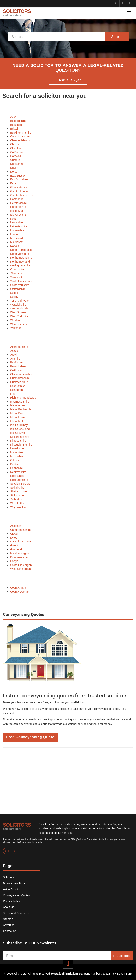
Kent (13, 219)
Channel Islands (20, 140)
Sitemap (8, 919)
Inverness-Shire (20, 402)
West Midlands (19, 308)
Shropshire (17, 273)
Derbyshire (17, 164)
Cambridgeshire (20, 136)
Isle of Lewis (18, 417)
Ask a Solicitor (12, 889)
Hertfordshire (18, 207)
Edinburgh (16, 390)
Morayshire (17, 456)
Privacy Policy (11, 901)
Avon (13, 117)
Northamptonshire (21, 258)
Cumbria (15, 160)
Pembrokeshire (19, 557)
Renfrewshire (18, 472)
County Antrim (19, 588)
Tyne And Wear (19, 301)
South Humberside (22, 281)
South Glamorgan (21, 565)
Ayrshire (15, 359)
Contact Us (10, 931)
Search (117, 37)
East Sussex (18, 176)
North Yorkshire (20, 254)
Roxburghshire (19, 480)
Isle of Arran (18, 405)
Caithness (16, 370)
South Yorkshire (20, 285)
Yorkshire (16, 328)
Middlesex (16, 242)
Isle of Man (17, 211)
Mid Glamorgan (20, 553)
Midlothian (16, 452)
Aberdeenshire (19, 347)
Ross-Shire (17, 476)
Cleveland (16, 148)
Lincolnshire (18, 230)
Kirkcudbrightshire (21, 445)
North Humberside (21, 250)
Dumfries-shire (19, 382)
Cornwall (15, 156)
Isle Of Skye (18, 433)
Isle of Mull (17, 421)
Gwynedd (16, 549)
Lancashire (17, 222)
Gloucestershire (20, 187)
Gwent (14, 545)
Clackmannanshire (22, 374)
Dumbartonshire (20, 378)
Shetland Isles (19, 491)
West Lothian (18, 503)
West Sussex (18, 312)
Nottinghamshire (20, 265)
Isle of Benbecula (21, 409)
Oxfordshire (17, 269)
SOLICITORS (17, 13)
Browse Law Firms (14, 883)
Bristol (14, 129)
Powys (14, 561)
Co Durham (17, 152)
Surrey (14, 297)
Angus (14, 351)
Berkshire (16, 125)
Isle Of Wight (18, 215)
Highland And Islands (23, 398)
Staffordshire (18, 289)
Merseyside (17, 238)
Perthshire (16, 468)
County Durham (20, 592)
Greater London (20, 191)
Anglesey (16, 526)
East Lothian (18, 386)
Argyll (14, 355)
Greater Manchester (22, 195)
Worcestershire (19, 324)
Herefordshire (18, 203)
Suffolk (14, 293)
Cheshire (16, 144)
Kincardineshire (20, 437)
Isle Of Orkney (19, 425)
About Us (9, 907)
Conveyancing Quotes (16, 895)
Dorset (14, 172)
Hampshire (17, 199)
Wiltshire (15, 320)
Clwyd (14, 534)
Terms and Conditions (16, 913)
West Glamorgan (20, 569)
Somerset (16, 277)
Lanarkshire (17, 448)
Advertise (9, 925)
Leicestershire (19, 226)
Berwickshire (18, 366)
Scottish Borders (20, 484)
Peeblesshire (18, 464)
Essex (14, 183)
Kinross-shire (18, 441)
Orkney (15, 460)
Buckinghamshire (21, 133)
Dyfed (14, 538)
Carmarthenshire (20, 530)
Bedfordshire (18, 121)
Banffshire (16, 362)
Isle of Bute (17, 413)
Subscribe (122, 956)
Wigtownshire (18, 507)
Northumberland (20, 262)
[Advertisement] (68, 779)
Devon (14, 168)
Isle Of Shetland (20, 429)
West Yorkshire (19, 316)
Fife (12, 394)
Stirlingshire (17, 495)
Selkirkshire (17, 488)
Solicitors (9, 877)
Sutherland (17, 499)
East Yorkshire (19, 179)
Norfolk (14, 246)
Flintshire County (20, 542)
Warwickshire (18, 305)
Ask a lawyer (68, 80)
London (15, 234)
